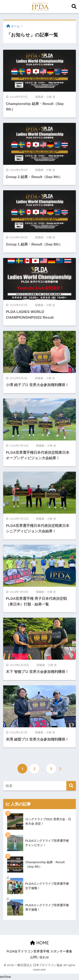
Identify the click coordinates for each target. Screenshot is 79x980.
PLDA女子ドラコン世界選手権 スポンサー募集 (40, 951)
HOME (39, 943)
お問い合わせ (40, 957)
